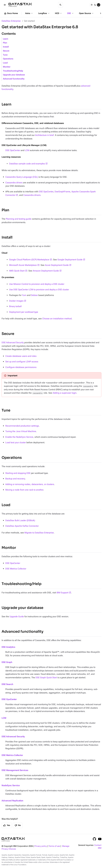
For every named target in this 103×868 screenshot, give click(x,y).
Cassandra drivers (14, 183)
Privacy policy (41, 846)
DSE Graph (7, 662)
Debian (34, 295)
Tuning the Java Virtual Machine (21, 431)
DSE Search (7, 684)
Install (6, 47)
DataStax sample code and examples (27, 164)
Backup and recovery (15, 479)
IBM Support (62, 593)
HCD (59, 13)
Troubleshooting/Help (13, 71)
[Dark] (95, 5)
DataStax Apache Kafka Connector (22, 526)
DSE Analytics (8, 647)
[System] (99, 5)
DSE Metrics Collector (16, 569)
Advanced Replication (12, 801)
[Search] (60, 5)
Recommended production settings (22, 426)
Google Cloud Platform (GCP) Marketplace (29, 260)
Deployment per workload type (24, 312)
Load (5, 63)
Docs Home (11, 13)
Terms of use (54, 846)
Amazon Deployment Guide (46, 271)
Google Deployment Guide (70, 260)
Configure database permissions (21, 367)
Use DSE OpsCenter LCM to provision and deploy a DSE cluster (39, 290)
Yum (24, 295)
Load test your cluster (16, 442)
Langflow (44, 13)
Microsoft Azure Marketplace (23, 265)
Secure (6, 51)
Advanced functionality (14, 79)
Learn (6, 39)
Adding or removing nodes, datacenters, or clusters (30, 484)
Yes (7, 825)
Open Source (86, 13)
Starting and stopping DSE (18, 473)
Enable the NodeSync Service (19, 437)
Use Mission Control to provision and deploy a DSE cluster (37, 284)
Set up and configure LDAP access (22, 362)
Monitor (7, 67)
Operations (8, 59)
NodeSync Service (11, 785)
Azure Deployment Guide (57, 265)
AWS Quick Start (17, 271)
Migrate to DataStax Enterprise (39, 533)
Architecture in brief (44, 135)
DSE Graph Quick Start (46, 678)
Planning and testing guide (19, 219)
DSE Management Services (15, 770)
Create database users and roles (21, 356)
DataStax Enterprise (11, 21)
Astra (29, 13)
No (18, 825)
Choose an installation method (57, 319)
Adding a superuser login (65, 393)
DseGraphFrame (62, 192)
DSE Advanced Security (13, 342)
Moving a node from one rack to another (24, 490)
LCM (27, 150)
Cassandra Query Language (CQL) (22, 177)
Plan (5, 43)
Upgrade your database (14, 75)
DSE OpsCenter (13, 150)
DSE (71, 13)
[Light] (92, 5)
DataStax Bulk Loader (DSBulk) (20, 520)
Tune (5, 55)
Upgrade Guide (17, 616)
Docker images (16, 301)
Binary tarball (15, 306)
